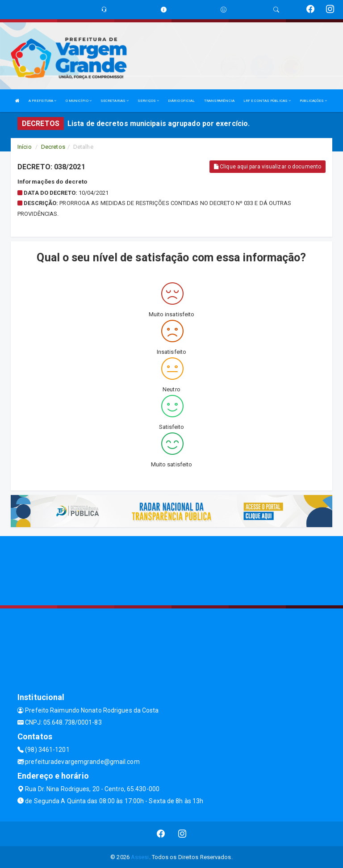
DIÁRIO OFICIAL (181, 101)
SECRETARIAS (115, 101)
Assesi (140, 857)
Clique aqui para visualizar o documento (268, 167)
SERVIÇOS (148, 101)
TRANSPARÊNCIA (219, 101)
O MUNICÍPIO (79, 101)
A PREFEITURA (42, 101)
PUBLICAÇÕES (313, 101)
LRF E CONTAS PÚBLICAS (267, 101)
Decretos (53, 147)
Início (25, 147)
